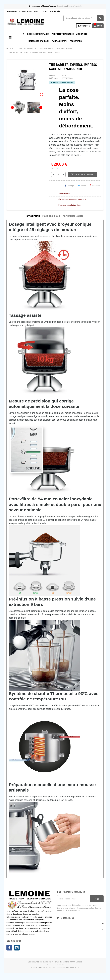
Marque (52, 75)
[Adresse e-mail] (74, 899)
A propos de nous (25, 11)
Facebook (8, 948)
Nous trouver (11, 11)
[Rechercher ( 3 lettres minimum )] (84, 18)
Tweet (83, 185)
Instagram (16, 948)
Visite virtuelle (53, 11)
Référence (53, 78)
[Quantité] (58, 175)
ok (97, 899)
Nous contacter (40, 11)
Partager (71, 185)
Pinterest (96, 185)
